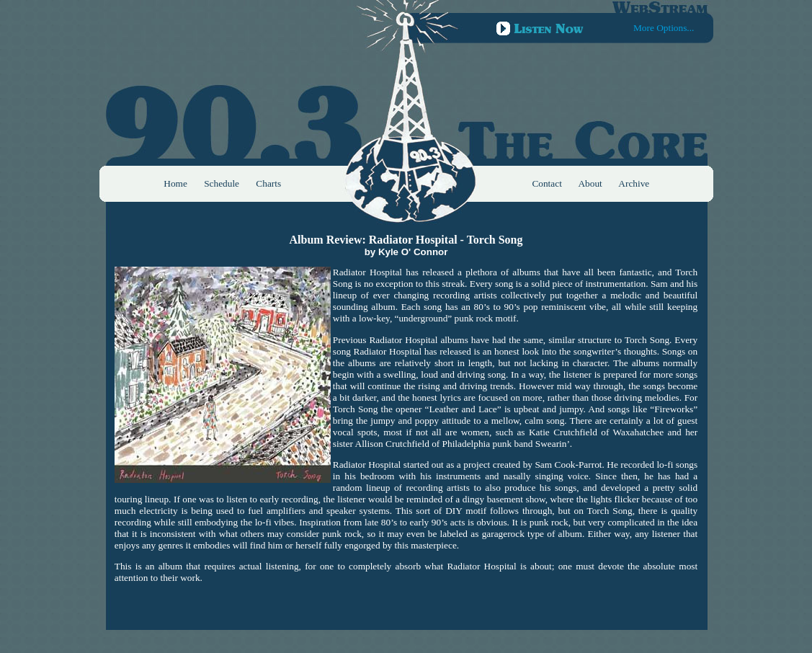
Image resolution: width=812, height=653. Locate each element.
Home (175, 183)
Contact (546, 183)
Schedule (222, 183)
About (590, 183)
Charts (268, 183)
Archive (634, 183)
